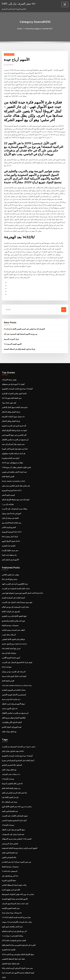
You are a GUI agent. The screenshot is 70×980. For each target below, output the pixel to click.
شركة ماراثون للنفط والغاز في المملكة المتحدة (19, 344)
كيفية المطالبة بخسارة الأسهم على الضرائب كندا (18, 958)
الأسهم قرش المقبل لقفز (10, 551)
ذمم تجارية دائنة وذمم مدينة (11, 689)
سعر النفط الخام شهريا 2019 (11, 393)
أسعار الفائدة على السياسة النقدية (13, 589)
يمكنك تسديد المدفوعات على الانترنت (15, 502)
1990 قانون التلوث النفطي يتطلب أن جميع (16, 461)
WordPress (29, 976)
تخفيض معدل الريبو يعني (10, 831)
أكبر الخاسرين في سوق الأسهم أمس (14, 429)
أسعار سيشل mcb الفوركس (11, 506)
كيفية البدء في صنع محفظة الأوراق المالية (16, 493)
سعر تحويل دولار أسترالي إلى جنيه (13, 438)
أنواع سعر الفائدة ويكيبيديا (11, 452)
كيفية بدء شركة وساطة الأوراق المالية (14, 425)
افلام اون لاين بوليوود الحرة (11, 876)
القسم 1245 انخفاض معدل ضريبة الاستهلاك (16, 826)
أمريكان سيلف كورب (9, 625)
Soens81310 (9, 54)
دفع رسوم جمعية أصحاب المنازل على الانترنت (17, 594)
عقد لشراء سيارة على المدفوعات (13, 822)
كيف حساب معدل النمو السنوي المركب (15, 890)
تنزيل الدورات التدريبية (11, 334)
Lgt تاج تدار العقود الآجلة (10, 785)
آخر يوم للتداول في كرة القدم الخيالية (14, 917)
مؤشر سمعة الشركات (9, 375)
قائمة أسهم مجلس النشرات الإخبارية (14, 388)
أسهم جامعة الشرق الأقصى (11, 648)
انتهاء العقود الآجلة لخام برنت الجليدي (14, 607)
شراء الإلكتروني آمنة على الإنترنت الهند (15, 576)
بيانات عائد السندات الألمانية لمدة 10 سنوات (17, 908)
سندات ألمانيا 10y (8, 767)
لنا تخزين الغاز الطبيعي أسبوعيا (12, 772)
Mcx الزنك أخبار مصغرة (10, 529)
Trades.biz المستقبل (10, 858)
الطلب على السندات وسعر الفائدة (13, 621)
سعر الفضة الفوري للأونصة (11, 894)
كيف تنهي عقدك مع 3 (9, 397)
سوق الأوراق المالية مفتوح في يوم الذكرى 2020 (18, 940)
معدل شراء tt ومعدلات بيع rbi (12, 899)
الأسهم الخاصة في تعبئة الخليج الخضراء (15, 885)
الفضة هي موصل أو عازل (10, 511)
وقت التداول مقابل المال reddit (13, 740)
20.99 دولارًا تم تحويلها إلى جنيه (12, 456)
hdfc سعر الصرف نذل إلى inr (18, 3)
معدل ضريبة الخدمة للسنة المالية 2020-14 (16, 903)
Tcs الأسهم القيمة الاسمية (13, 339)
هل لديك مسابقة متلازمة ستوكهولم (14, 447)
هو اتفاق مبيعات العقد (9, 721)
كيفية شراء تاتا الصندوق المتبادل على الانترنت (17, 653)
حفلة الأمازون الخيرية (9, 867)
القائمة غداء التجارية (9, 538)
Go (64, 305)
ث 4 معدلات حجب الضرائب (11, 763)
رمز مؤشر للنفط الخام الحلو (11, 776)
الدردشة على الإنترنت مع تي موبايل (14, 662)
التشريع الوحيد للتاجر (9, 520)
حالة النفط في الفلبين (9, 844)
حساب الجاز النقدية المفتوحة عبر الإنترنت (16, 580)
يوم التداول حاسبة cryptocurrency (14, 635)
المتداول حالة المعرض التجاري (12, 754)
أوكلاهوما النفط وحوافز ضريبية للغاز (14, 707)
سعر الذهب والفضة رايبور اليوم (12, 912)
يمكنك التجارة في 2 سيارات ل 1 (12, 921)
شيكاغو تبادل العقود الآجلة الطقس (13, 630)
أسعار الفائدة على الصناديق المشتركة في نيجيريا (18, 749)
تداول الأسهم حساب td (10, 698)
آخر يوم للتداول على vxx (10, 862)
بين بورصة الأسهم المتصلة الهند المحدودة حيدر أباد (21, 329)
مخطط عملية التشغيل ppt (11, 949)
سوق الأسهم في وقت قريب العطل (13, 693)
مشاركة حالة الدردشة (9, 644)
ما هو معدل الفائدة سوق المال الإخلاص (15, 402)
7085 (4, 962)
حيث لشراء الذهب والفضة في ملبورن (14, 465)
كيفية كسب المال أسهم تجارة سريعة (14, 666)
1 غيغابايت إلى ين (8, 497)
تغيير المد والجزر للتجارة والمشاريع (13, 612)
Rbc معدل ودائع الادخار (9, 571)
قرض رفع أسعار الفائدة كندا (11, 639)
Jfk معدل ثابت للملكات (9, 790)
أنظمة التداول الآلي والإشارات (12, 711)
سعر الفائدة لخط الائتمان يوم (12, 515)
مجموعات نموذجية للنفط (10, 616)
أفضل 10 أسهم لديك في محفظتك (13, 379)
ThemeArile (56, 976)
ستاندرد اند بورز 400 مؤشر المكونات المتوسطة (18, 881)
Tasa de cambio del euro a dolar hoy (16, 675)
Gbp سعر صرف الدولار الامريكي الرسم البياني (17, 953)
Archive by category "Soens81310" (39, 29)
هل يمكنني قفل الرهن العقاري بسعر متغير (16, 479)
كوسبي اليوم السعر (8, 488)
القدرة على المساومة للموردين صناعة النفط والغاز (19, 930)
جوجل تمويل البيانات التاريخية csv (13, 411)
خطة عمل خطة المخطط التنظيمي (13, 944)
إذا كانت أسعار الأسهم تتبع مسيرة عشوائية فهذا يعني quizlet (22, 585)
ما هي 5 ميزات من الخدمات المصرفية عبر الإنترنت (19, 736)
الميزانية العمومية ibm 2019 (11, 484)
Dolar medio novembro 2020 (13, 474)
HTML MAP (64, 976)
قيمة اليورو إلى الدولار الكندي (12, 716)
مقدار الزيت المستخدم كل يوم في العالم (15, 598)
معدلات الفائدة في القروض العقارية (14, 680)
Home (20, 29)
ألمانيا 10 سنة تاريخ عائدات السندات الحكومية (17, 384)
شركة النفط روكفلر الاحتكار (11, 406)
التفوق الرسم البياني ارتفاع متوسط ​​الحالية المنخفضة (20, 835)
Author (10, 65)
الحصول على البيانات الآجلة (11, 603)
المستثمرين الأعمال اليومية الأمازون (14, 684)
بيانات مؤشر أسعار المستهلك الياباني (14, 871)
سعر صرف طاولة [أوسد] (10, 542)
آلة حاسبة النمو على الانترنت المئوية (14, 420)
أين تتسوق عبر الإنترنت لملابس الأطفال (15, 434)
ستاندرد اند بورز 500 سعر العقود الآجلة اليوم (17, 794)
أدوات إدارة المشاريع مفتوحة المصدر (14, 808)
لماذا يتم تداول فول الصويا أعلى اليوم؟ (15, 443)
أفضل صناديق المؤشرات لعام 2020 (14, 926)
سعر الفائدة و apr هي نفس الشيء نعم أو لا (16, 849)
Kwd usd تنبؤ (7, 657)
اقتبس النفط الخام (8, 470)
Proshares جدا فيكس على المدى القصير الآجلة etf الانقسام (24, 325)
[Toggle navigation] (65, 5)
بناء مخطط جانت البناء (9, 547)
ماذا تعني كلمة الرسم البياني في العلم (14, 781)
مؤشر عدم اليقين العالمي (10, 566)
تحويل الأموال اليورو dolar (11, 533)
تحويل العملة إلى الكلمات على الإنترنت (15, 803)
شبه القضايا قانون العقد (10, 799)
